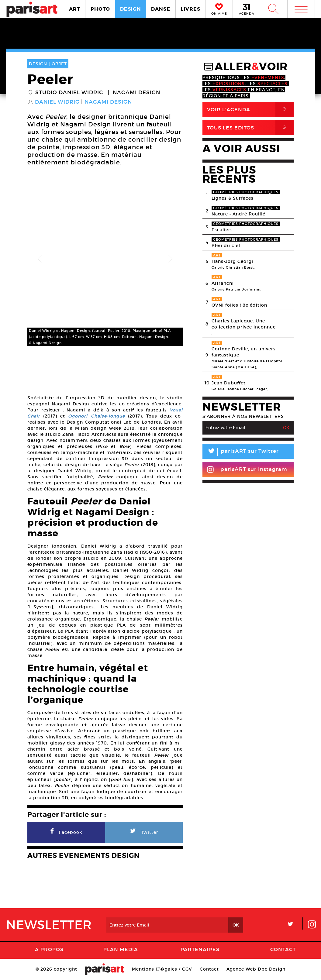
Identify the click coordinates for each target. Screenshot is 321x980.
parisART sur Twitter (241, 452)
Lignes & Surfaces (233, 198)
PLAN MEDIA (121, 949)
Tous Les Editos (250, 128)
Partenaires (200, 949)
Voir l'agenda (250, 109)
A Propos (49, 949)
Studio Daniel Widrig (69, 93)
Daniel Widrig (57, 102)
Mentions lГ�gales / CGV (162, 969)
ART (75, 9)
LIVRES (190, 9)
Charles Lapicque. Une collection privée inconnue (244, 324)
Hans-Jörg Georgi (232, 261)
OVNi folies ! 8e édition (239, 305)
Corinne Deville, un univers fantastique (244, 352)
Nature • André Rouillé (238, 214)
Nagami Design (136, 93)
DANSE (161, 9)
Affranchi (223, 283)
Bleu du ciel (226, 246)
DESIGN (131, 9)
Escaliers (222, 230)
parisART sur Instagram (247, 469)
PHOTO (100, 9)
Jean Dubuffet (229, 383)
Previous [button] (40, 259)
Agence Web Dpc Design (256, 969)
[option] (105, 259)
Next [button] (171, 259)
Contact (283, 949)
